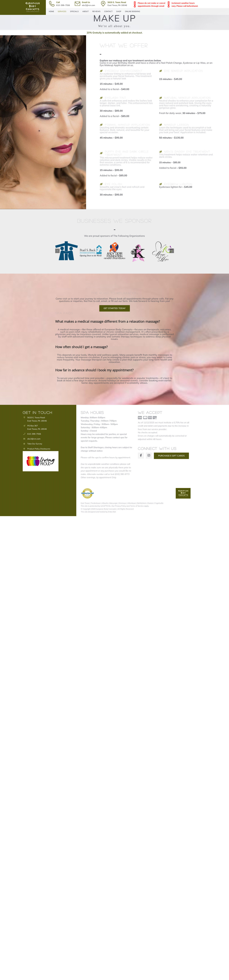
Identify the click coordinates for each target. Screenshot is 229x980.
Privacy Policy (121, 555)
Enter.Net (112, 561)
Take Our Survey (35, 493)
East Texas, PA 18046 (117, 5)
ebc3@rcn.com (88, 5)
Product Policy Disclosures (39, 498)
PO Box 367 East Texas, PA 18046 (37, 476)
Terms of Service (137, 555)
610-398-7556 (63, 5)
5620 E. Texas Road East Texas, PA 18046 (37, 468)
